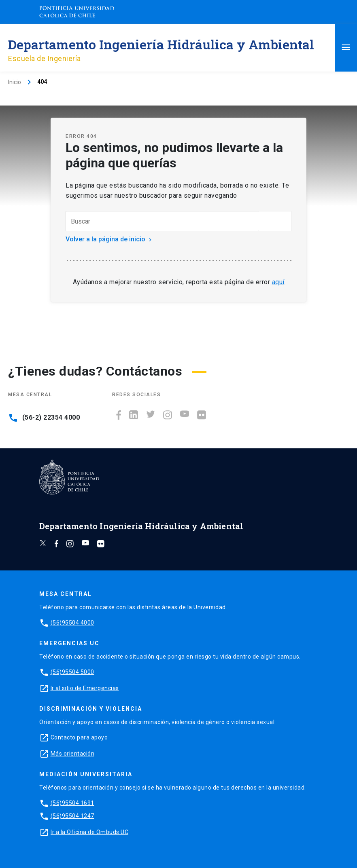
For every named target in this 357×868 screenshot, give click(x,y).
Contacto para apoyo (79, 737)
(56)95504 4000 (72, 623)
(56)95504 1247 (72, 816)
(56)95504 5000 (72, 672)
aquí (278, 282)
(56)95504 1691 (72, 803)
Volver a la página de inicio (109, 239)
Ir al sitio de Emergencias (85, 688)
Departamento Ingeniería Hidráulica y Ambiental (161, 44)
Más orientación (73, 754)
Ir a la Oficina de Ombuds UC (89, 832)
